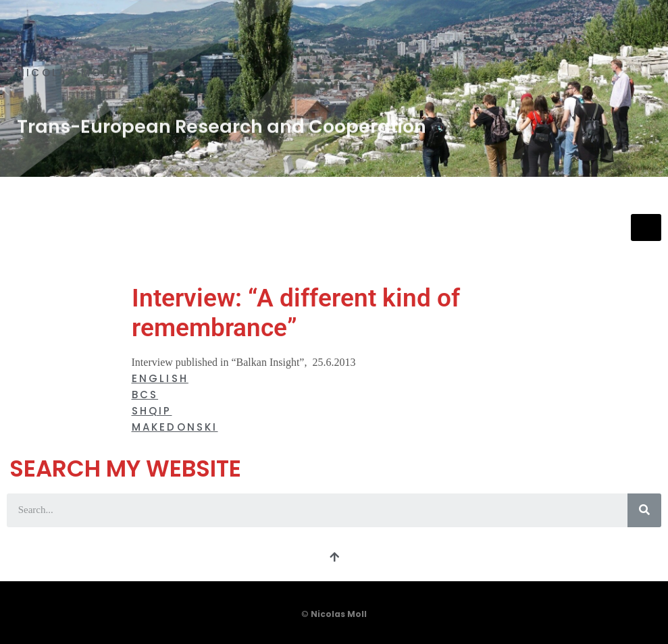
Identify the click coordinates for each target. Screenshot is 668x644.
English (160, 378)
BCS (145, 395)
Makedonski (175, 427)
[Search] (644, 510)
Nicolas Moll (66, 73)
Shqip (152, 411)
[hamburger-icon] (646, 228)
